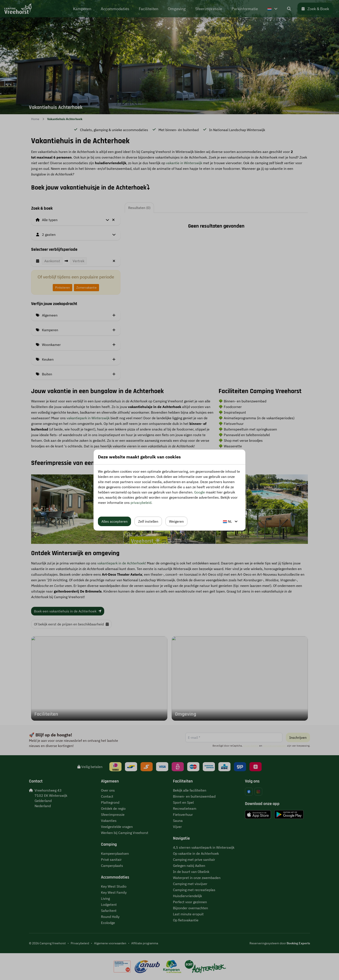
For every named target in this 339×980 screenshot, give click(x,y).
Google (200, 492)
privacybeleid (141, 503)
